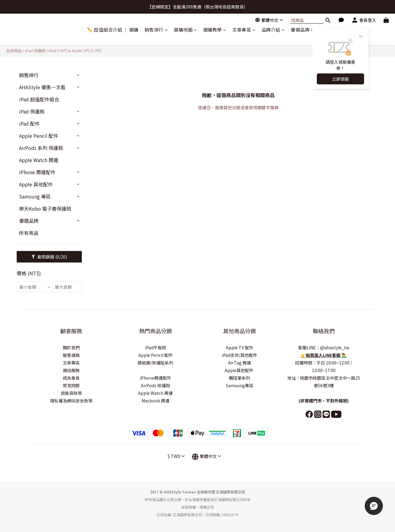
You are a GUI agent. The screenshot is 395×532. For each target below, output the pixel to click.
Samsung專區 (240, 385)
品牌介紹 (273, 30)
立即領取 (340, 79)
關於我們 (71, 347)
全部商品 (14, 51)
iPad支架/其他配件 (240, 355)
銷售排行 (156, 30)
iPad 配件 (29, 124)
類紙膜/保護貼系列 (155, 363)
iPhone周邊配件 (156, 378)
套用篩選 (49, 257)
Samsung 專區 (35, 196)
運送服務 (71, 370)
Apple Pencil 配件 (39, 136)
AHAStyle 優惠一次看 (42, 87)
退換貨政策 (71, 393)
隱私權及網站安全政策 (71, 401)
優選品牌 (302, 30)
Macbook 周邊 (156, 401)
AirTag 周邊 (239, 363)
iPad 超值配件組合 (39, 99)
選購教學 (215, 30)
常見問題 (71, 385)
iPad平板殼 (156, 347)
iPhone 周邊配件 (37, 172)
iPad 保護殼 (35, 51)
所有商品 (29, 233)
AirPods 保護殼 (155, 385)
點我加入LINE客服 (324, 355)
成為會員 (71, 378)
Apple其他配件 (239, 370)
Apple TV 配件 (240, 347)
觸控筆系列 (239, 378)
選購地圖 (185, 30)
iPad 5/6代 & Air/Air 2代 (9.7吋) (75, 51)
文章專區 (244, 30)
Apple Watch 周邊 (39, 160)
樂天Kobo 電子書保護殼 (45, 208)
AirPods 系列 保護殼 (41, 148)
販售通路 (71, 355)
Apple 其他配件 (36, 184)
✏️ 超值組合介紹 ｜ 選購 (113, 30)
